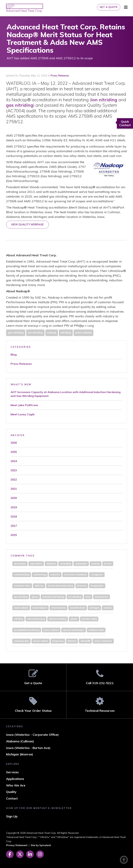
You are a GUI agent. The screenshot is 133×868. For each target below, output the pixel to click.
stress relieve (41, 641)
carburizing (40, 574)
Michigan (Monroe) (20, 754)
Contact (12, 798)
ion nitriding (104, 100)
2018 (14, 516)
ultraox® (85, 641)
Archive (18, 435)
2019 (14, 507)
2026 (14, 443)
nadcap (52, 333)
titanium (72, 641)
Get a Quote (109, 7)
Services (12, 772)
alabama (51, 564)
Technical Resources (100, 705)
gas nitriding (20, 105)
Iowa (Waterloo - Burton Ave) (28, 748)
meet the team (78, 608)
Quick (125, 123)
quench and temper (74, 630)
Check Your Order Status (33, 705)
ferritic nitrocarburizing (60, 586)
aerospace (20, 564)
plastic (74, 619)
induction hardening (53, 597)
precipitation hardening (27, 630)
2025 (14, 452)
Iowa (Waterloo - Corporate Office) (32, 735)
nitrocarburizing (36, 619)
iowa (88, 597)
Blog (14, 354)
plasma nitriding (58, 619)
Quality (11, 792)
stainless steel (96, 630)
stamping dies (21, 641)
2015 (14, 535)
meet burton (102, 597)
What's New (21, 384)
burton (108, 564)
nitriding (66, 333)
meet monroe (58, 608)
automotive (81, 564)
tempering (58, 641)
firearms (82, 586)
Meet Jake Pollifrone (24, 405)
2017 (14, 526)
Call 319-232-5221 (100, 677)
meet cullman (21, 608)
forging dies (97, 586)
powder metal (89, 619)
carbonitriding (22, 574)
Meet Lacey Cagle (23, 414)
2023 (14, 470)
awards (96, 564)
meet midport (40, 608)
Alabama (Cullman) (20, 741)
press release (83, 333)
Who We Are (16, 785)
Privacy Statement (17, 845)
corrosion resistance (75, 574)
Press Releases (60, 76)
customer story (22, 586)
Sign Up (12, 816)
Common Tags (23, 555)
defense (39, 586)
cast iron (55, 574)
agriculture (36, 564)
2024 (14, 461)
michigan (94, 608)
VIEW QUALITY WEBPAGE (27, 225)
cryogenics (97, 574)
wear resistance (103, 641)
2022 (14, 479)
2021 (14, 489)
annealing (65, 564)
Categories (21, 347)
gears (35, 597)
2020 (14, 498)
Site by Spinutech (41, 845)
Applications (15, 779)
